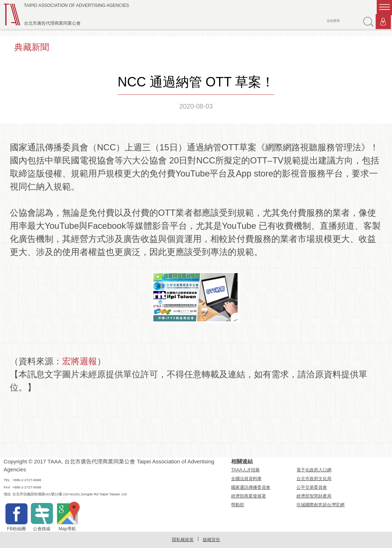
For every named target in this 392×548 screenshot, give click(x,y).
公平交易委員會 (312, 487)
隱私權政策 (183, 540)
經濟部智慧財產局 (314, 496)
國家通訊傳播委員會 (251, 487)
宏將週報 (80, 361)
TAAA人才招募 (245, 470)
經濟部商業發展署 (248, 496)
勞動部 (238, 505)
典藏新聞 (32, 47)
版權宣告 (211, 540)
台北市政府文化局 (314, 479)
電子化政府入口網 (314, 470)
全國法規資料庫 (246, 479)
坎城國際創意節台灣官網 (320, 505)
